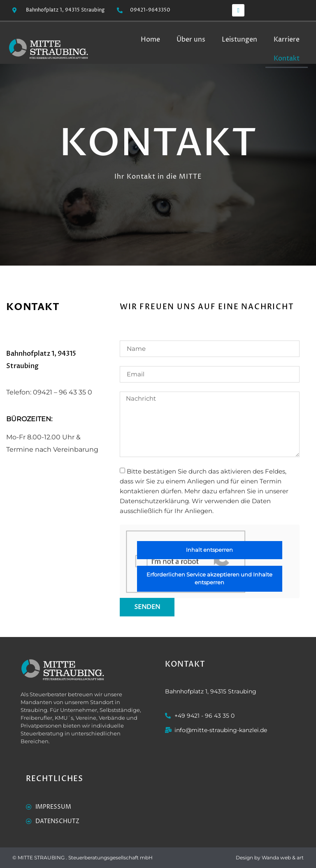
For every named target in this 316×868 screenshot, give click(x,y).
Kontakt (287, 58)
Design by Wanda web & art (270, 857)
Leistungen (239, 40)
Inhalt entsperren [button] (210, 550)
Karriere (287, 40)
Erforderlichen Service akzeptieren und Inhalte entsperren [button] (210, 578)
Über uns (191, 40)
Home (150, 40)
